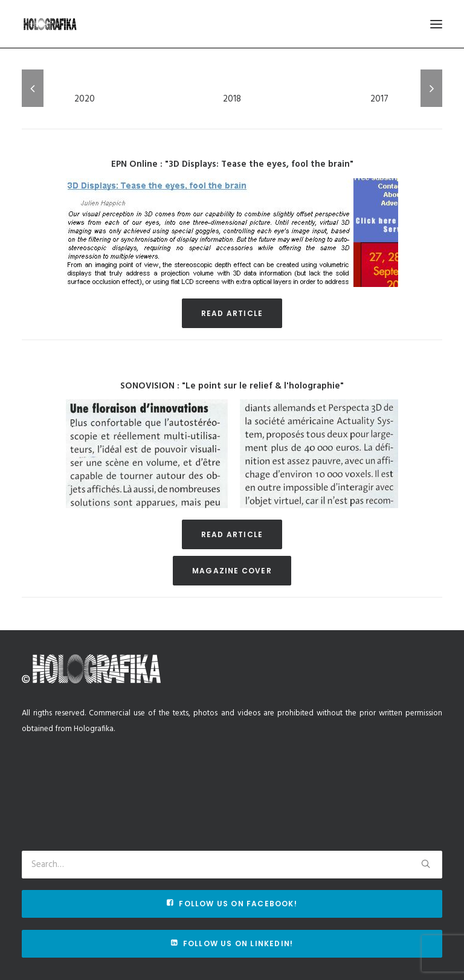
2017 (379, 99)
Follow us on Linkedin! (232, 943)
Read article (232, 313)
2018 (232, 99)
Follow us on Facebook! (232, 904)
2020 (85, 99)
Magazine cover (232, 571)
